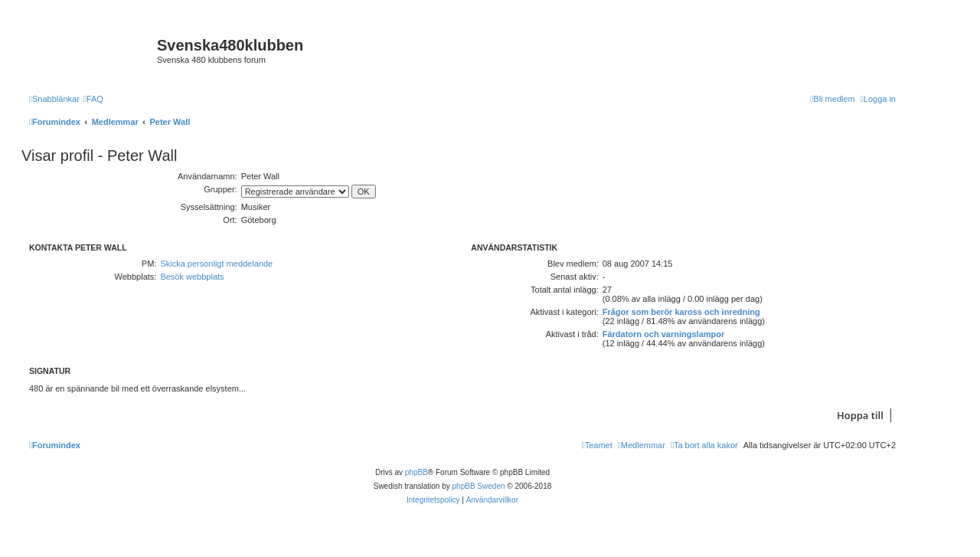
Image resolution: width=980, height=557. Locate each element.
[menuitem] (93, 99)
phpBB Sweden (479, 486)
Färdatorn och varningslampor (664, 334)
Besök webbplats (192, 277)
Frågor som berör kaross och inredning (681, 312)
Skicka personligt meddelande (216, 264)
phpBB (416, 472)
